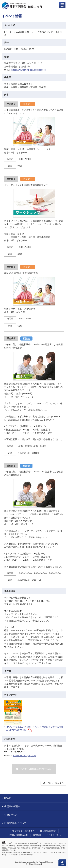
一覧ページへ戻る (55, 783)
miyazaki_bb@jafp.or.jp (24, 756)
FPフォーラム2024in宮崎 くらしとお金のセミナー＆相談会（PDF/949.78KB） (35, 728)
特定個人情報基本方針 (18, 835)
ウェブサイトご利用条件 (23, 831)
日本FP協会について (15, 823)
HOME (8, 798)
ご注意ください (54, 835)
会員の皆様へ (11, 815)
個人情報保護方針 (48, 831)
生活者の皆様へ (12, 806)
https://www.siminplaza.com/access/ (29, 70)
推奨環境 (37, 835)
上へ (62, 863)
